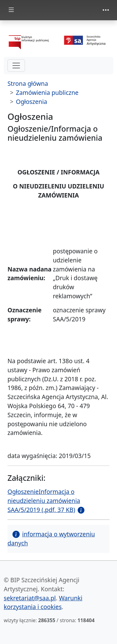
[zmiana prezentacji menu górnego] (106, 10)
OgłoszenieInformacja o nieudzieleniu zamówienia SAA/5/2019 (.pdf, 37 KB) (44, 501)
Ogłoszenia (32, 102)
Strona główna (28, 83)
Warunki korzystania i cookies (43, 603)
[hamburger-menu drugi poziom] (16, 66)
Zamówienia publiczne (47, 93)
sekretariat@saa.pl (30, 598)
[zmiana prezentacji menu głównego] (11, 10)
